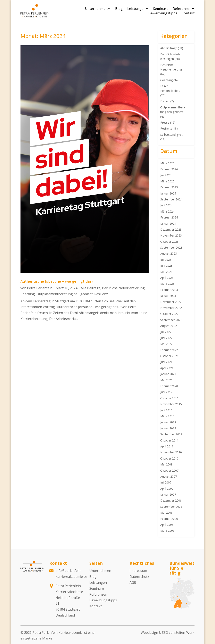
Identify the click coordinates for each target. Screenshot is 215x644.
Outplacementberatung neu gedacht (65, 294)
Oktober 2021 (169, 356)
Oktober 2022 (169, 314)
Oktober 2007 (169, 470)
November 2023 (171, 235)
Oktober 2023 (169, 242)
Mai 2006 (166, 513)
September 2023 (171, 247)
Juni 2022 (166, 338)
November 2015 (171, 404)
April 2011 (167, 446)
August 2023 (169, 253)
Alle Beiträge (91, 288)
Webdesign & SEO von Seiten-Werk (168, 633)
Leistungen (136, 9)
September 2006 (171, 507)
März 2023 (167, 284)
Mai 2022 (166, 344)
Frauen (165, 101)
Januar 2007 (168, 494)
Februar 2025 (169, 187)
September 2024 (171, 199)
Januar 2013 (168, 428)
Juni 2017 (166, 392)
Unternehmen (96, 9)
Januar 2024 (168, 224)
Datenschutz (139, 577)
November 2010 (171, 452)
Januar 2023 (168, 296)
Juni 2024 (166, 205)
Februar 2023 (169, 290)
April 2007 (167, 489)
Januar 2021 (168, 374)
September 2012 (171, 434)
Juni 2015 (166, 410)
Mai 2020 (166, 380)
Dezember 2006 (171, 500)
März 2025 (167, 181)
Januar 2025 (168, 193)
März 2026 (167, 163)
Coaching (28, 294)
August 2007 (169, 476)
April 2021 (167, 368)
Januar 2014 (168, 422)
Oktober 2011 (169, 440)
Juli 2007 (166, 482)
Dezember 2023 (171, 229)
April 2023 (167, 278)
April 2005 (167, 525)
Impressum (138, 571)
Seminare (161, 9)
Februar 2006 (169, 519)
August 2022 (169, 326)
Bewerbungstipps (163, 13)
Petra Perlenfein (40, 288)
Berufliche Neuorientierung (123, 288)
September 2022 (171, 320)
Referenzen (182, 9)
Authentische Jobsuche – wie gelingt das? (57, 281)
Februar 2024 (169, 217)
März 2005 (167, 531)
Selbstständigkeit (171, 135)
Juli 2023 (166, 260)
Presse (165, 122)
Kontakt (188, 13)
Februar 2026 (169, 169)
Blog (119, 9)
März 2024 (167, 211)
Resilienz (101, 294)
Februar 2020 (169, 386)
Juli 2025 (166, 175)
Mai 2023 (166, 272)
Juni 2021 (166, 362)
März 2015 (167, 416)
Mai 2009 (166, 464)
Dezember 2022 (171, 302)
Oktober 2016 (169, 398)
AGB (133, 583)
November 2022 (171, 308)
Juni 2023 (166, 266)
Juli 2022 (166, 332)
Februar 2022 (169, 350)
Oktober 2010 (169, 458)
